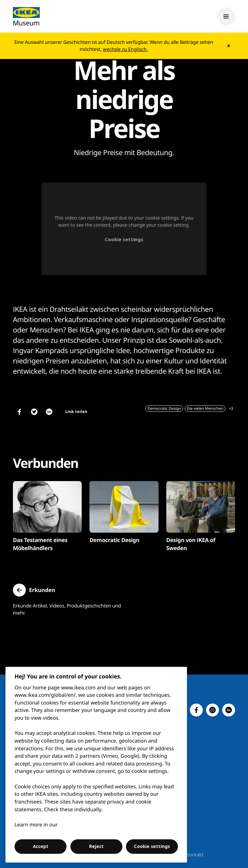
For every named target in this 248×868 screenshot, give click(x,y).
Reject (96, 846)
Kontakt (195, 855)
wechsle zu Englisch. (125, 49)
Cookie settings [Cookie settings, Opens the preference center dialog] (152, 846)
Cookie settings (124, 239)
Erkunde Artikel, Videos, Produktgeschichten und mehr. (67, 609)
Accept (41, 846)
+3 (231, 408)
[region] (96, 765)
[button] (34, 590)
